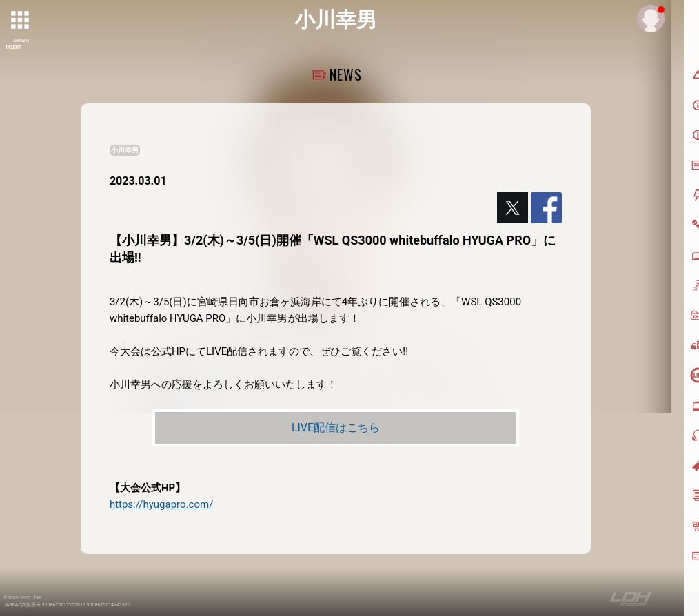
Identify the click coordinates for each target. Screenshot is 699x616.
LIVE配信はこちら (336, 428)
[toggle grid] (21, 21)
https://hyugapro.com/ (161, 504)
